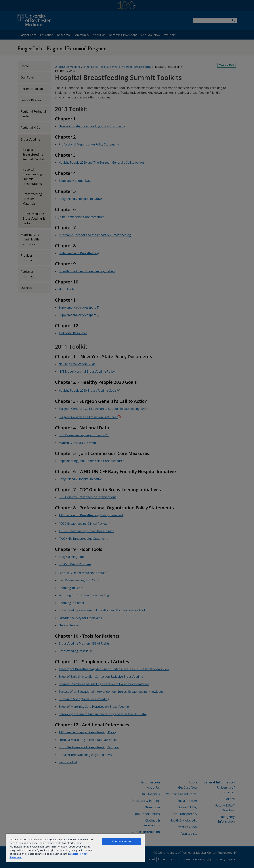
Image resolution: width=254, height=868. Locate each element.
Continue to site (122, 841)
